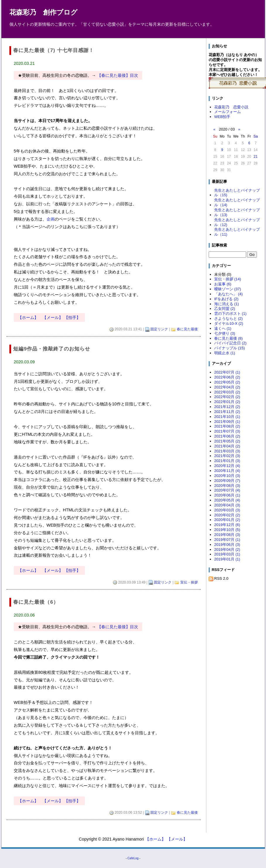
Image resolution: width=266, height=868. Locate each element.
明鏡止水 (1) (225, 353)
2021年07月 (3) (227, 431)
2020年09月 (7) (227, 481)
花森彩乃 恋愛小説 (231, 107)
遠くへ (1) (223, 328)
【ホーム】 (28, 317)
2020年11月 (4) (227, 471)
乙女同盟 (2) (225, 309)
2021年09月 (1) (227, 422)
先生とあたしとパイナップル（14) (237, 202)
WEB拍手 (222, 117)
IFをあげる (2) (226, 299)
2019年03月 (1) (227, 554)
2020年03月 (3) (227, 510)
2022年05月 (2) (227, 382)
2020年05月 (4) (227, 500)
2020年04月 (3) (227, 505)
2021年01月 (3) (227, 461)
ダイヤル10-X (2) (229, 323)
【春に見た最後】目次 (118, 75)
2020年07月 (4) (227, 490)
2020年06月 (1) (227, 495)
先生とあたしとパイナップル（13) (237, 212)
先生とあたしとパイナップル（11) (237, 232)
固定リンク (159, 329)
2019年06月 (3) (227, 545)
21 (256, 157)
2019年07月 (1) (227, 540)
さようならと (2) (228, 318)
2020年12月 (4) (227, 466)
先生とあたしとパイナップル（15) (237, 193)
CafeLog (133, 858)
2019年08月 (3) (227, 535)
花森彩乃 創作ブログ (43, 12)
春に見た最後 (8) (228, 338)
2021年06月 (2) (227, 436)
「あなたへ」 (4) (228, 294)
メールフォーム (228, 112)
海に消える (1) (226, 304)
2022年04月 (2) (227, 387)
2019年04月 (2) (227, 550)
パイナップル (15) (230, 348)
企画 (51, 219)
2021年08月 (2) (227, 426)
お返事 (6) (223, 284)
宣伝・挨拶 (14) (228, 279)
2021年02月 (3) (227, 456)
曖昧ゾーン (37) (228, 289)
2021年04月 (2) (227, 446)
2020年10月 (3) (227, 476)
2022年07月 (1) (227, 372)
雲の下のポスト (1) (230, 314)
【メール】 (53, 317)
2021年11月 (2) (227, 412)
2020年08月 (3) (227, 486)
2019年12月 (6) (227, 525)
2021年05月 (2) (227, 441)
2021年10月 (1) (227, 417)
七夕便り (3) (225, 333)
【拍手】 (72, 317)
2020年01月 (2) (227, 520)
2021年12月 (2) (227, 407)
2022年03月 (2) (227, 392)
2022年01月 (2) (227, 402)
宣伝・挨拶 (189, 582)
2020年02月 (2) (227, 515)
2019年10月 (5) (227, 530)
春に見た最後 (187, 329)
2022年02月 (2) (227, 397)
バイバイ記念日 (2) (230, 343)
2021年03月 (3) (227, 451)
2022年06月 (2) (227, 377)
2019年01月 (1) (227, 559)
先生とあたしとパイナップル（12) (237, 222)
